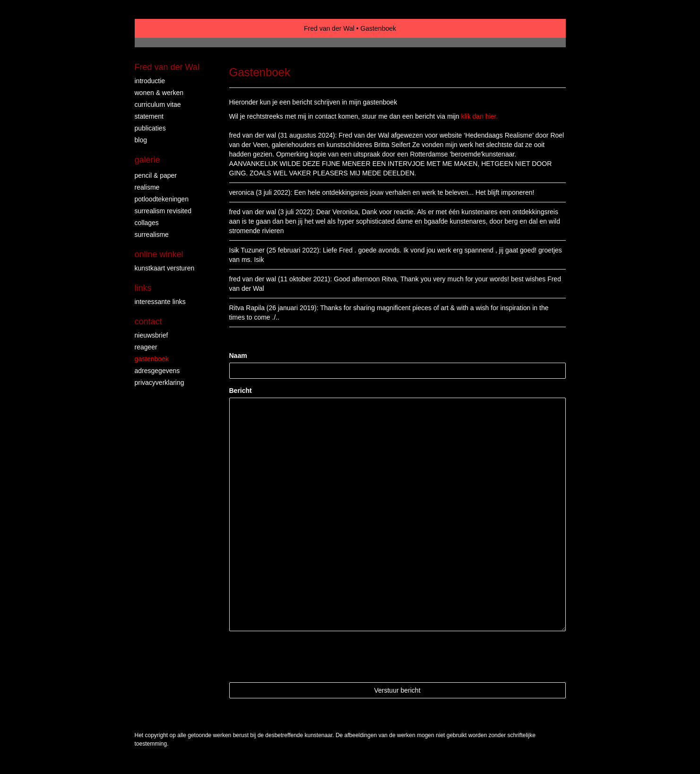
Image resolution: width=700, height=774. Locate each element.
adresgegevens (157, 371)
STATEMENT (149, 116)
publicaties (150, 128)
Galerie (147, 160)
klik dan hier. (479, 116)
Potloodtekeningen (162, 199)
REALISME (147, 187)
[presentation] (301, 657)
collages (147, 223)
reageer (146, 347)
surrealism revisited (163, 211)
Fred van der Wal (329, 28)
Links (143, 288)
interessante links (160, 302)
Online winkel (159, 254)
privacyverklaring (160, 383)
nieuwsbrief (151, 335)
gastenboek (152, 359)
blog (141, 140)
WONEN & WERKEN (159, 93)
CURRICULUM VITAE (158, 104)
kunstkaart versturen (165, 268)
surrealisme (152, 235)
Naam (238, 356)
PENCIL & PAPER (156, 175)
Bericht (241, 391)
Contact (148, 322)
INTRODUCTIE (150, 81)
